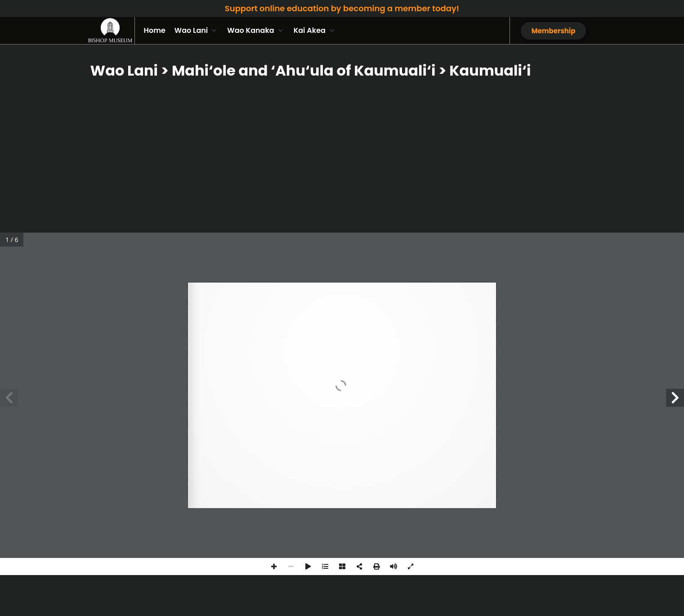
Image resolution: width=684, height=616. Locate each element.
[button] (196, 31)
